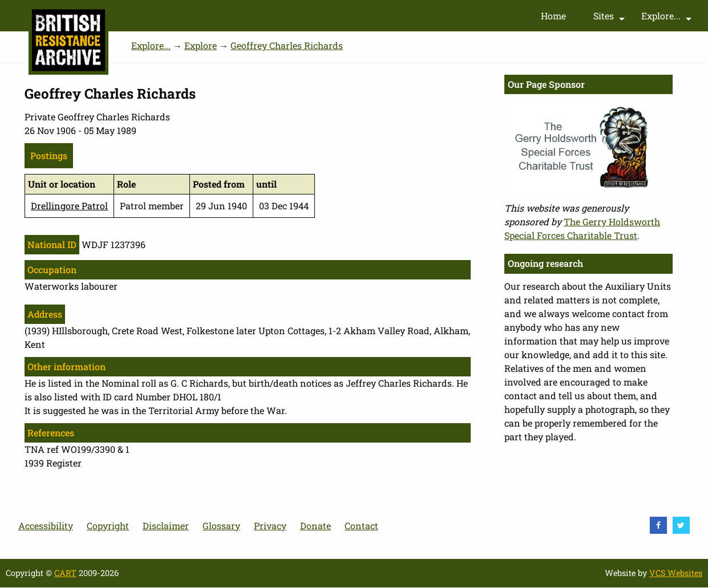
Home (553, 16)
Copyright (108, 526)
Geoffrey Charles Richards (287, 45)
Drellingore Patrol (69, 206)
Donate (315, 526)
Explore (201, 45)
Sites (610, 18)
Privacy (270, 526)
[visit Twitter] (681, 525)
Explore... (668, 18)
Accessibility (46, 526)
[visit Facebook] (658, 525)
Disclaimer (166, 526)
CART (65, 573)
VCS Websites (676, 573)
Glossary (221, 526)
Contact (361, 526)
